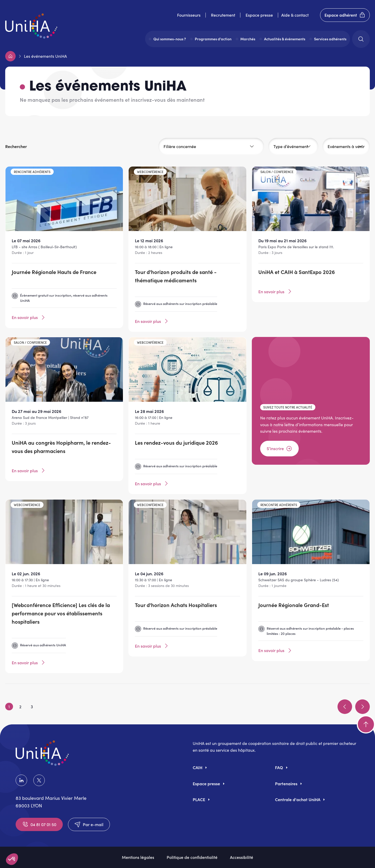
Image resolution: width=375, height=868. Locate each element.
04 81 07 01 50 (39, 824)
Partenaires (286, 783)
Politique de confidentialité (192, 857)
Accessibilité (242, 857)
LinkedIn (21, 780)
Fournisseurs (189, 15)
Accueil (10, 56)
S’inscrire (279, 449)
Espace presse (259, 15)
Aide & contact (295, 15)
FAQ (279, 767)
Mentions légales (138, 857)
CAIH (198, 767)
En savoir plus (29, 317)
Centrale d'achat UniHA (298, 799)
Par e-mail (89, 824)
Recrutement (223, 15)
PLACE (199, 799)
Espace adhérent (345, 15)
